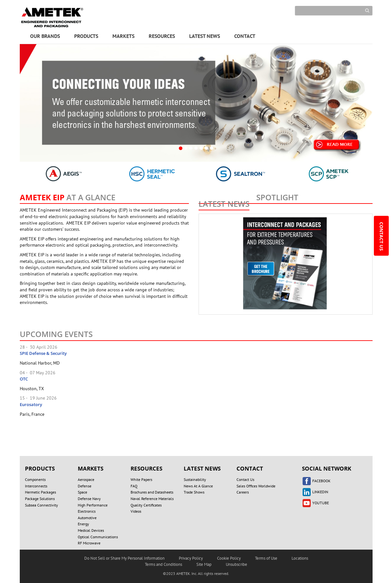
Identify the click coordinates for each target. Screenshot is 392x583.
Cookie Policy (229, 558)
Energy (83, 524)
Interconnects (36, 486)
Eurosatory (31, 404)
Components (35, 479)
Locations (300, 558)
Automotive (87, 518)
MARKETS (123, 36)
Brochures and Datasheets (152, 492)
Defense (85, 486)
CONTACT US (381, 237)
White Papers (141, 479)
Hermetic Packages (40, 492)
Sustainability (195, 479)
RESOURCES (162, 36)
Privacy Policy (191, 558)
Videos (136, 511)
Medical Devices (91, 530)
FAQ (134, 486)
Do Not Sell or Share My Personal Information (124, 558)
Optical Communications (98, 537)
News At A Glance (198, 486)
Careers (243, 492)
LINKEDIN (315, 492)
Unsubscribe (236, 564)
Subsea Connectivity (41, 505)
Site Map (204, 564)
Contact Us (245, 479)
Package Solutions (40, 499)
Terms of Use (266, 558)
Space (82, 492)
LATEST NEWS (205, 36)
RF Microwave (89, 543)
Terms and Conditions (163, 564)
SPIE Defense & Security (43, 353)
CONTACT (245, 36)
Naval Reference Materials (152, 499)
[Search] (334, 11)
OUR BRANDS (45, 36)
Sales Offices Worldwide (256, 486)
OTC (24, 379)
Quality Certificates (146, 505)
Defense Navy (89, 499)
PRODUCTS (86, 36)
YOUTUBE (315, 503)
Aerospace (86, 479)
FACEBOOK (316, 481)
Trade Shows (194, 492)
